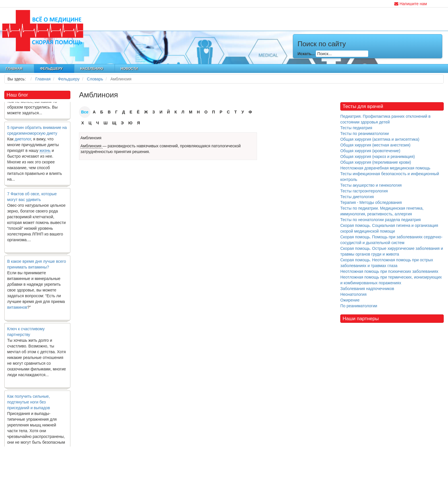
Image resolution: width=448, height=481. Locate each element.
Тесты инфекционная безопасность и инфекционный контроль (390, 177)
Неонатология (353, 294)
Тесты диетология (357, 197)
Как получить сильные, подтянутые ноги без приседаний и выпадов (29, 403)
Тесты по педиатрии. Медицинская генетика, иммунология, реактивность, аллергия (382, 211)
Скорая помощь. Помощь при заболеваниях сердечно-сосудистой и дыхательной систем (391, 240)
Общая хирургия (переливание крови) (376, 162)
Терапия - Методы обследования (371, 202)
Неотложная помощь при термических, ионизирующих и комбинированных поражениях (391, 280)
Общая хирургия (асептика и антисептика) (380, 139)
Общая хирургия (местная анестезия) (375, 145)
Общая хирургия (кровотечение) (370, 151)
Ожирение (350, 300)
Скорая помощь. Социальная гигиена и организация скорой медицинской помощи (389, 228)
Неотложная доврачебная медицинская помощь (385, 168)
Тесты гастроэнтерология (364, 191)
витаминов (17, 309)
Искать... (306, 54)
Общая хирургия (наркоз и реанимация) (377, 157)
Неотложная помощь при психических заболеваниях (389, 271)
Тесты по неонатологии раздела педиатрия (381, 220)
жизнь (45, 152)
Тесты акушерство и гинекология (371, 185)
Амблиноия (91, 138)
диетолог (23, 140)
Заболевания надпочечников (367, 289)
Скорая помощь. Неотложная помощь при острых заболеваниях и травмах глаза (387, 263)
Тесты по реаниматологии (365, 134)
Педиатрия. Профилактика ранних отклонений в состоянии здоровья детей (385, 119)
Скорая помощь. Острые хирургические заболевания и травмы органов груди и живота (392, 251)
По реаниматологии (359, 306)
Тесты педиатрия (356, 128)
